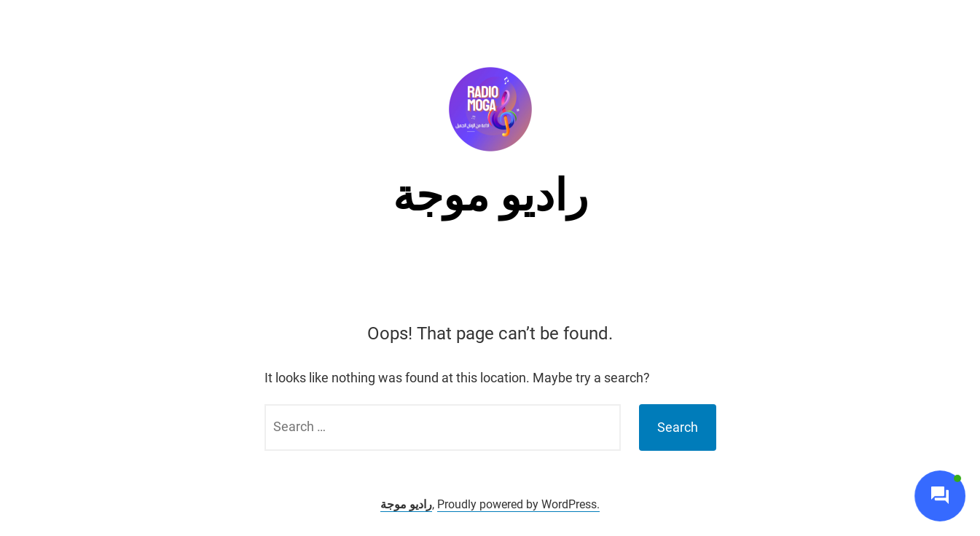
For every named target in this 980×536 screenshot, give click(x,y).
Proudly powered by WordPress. (518, 504)
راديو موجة (490, 196)
